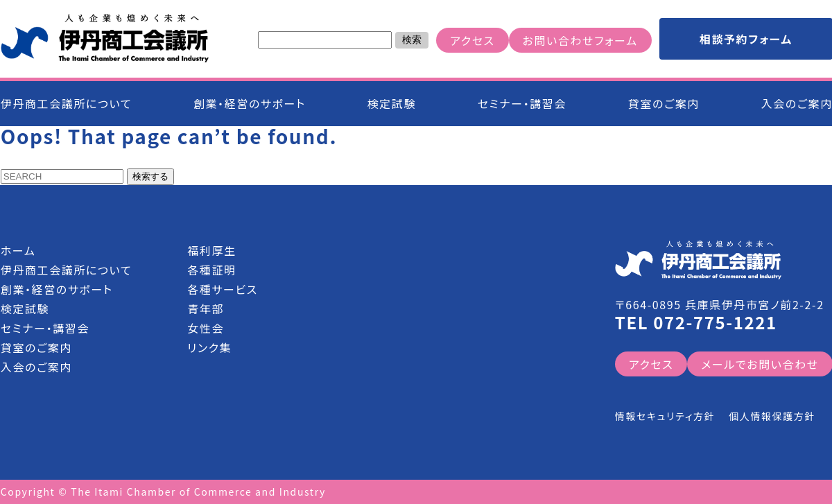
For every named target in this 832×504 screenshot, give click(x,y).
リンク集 (209, 347)
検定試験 (392, 103)
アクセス (472, 40)
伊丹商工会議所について (66, 103)
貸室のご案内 (664, 103)
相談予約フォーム (746, 39)
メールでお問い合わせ (760, 364)
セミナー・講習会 (522, 103)
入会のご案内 (36, 367)
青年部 (206, 309)
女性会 (206, 328)
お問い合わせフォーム (580, 40)
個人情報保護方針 (772, 416)
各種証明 (211, 270)
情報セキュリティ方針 (665, 416)
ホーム (18, 250)
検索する (150, 176)
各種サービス (223, 289)
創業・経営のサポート (250, 103)
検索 (412, 40)
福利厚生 (211, 250)
